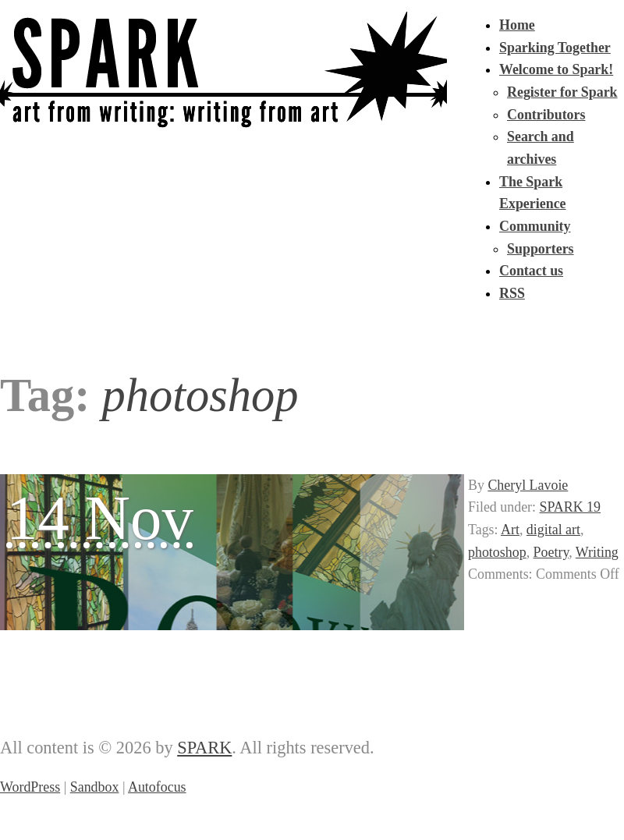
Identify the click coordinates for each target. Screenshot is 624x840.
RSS (512, 293)
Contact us (531, 271)
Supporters (541, 249)
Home (517, 25)
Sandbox (95, 787)
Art (510, 530)
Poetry (551, 552)
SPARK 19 (570, 507)
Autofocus (157, 787)
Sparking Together (555, 48)
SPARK (204, 748)
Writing (597, 552)
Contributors (546, 115)
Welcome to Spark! (556, 69)
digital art (553, 530)
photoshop (497, 552)
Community (535, 226)
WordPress (30, 787)
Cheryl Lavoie (528, 485)
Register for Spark (562, 92)
